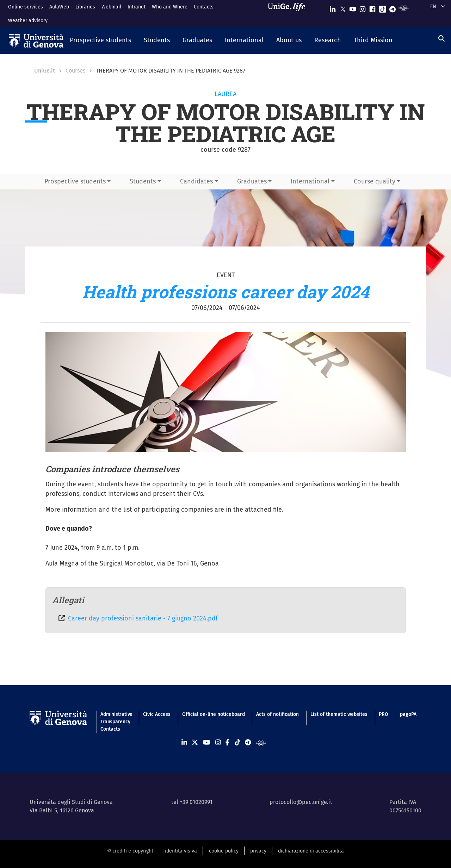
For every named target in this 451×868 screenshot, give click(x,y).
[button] (100, 41)
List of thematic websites (339, 714)
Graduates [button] (252, 181)
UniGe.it (45, 71)
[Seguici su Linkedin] (333, 8)
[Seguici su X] (343, 8)
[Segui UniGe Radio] (404, 8)
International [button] (310, 181)
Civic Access (157, 714)
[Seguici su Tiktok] (383, 8)
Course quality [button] (375, 181)
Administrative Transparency (116, 718)
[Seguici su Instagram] (363, 8)
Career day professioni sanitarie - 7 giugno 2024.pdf (143, 618)
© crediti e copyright (130, 851)
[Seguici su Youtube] (353, 8)
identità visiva (181, 851)
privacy (258, 851)
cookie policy (224, 851)
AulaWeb (59, 7)
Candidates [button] (196, 181)
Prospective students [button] (75, 181)
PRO (384, 714)
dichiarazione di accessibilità (311, 851)
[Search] (441, 39)
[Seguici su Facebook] (372, 8)
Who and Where (170, 7)
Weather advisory (28, 21)
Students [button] (143, 181)
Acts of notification (277, 714)
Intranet (137, 7)
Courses (75, 71)
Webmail (111, 7)
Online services (26, 7)
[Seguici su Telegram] (393, 8)
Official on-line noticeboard (214, 714)
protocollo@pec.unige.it (301, 802)
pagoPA (408, 714)
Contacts (204, 7)
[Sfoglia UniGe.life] (289, 14)
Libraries (85, 7)
